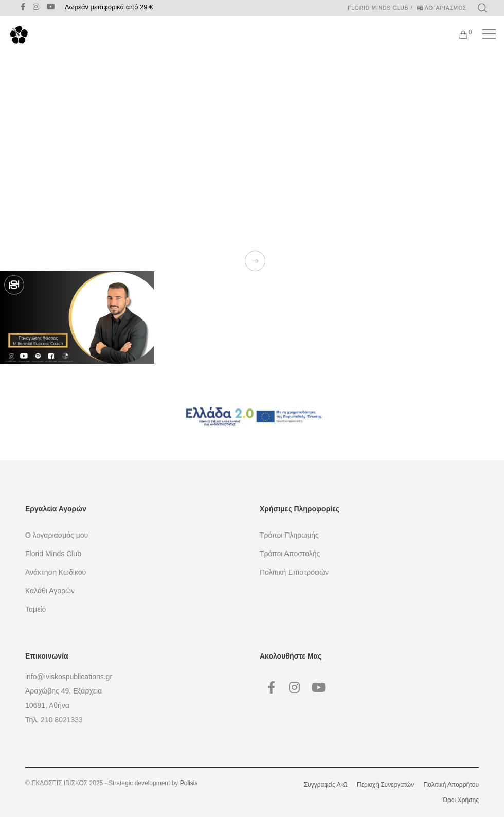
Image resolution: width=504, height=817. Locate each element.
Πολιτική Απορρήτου (451, 785)
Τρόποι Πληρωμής (289, 535)
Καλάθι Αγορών (50, 591)
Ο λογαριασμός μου (57, 535)
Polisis (189, 783)
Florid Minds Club (378, 8)
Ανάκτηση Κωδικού (56, 572)
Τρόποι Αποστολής (290, 554)
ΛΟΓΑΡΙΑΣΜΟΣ (442, 8)
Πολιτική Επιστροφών (294, 572)
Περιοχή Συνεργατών (385, 785)
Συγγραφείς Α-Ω (326, 785)
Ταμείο (35, 609)
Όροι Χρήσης (461, 800)
